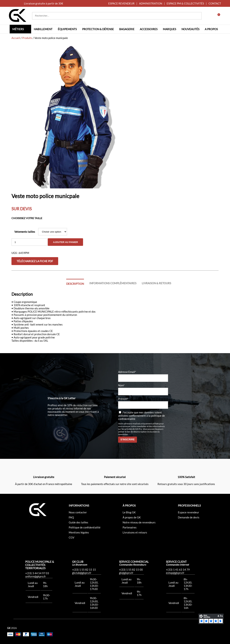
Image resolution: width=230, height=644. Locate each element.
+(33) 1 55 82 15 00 (131, 570)
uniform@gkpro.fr (36, 576)
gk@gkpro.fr (126, 573)
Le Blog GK (129, 512)
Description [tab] (75, 284)
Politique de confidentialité (85, 527)
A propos (211, 29)
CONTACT (215, 3)
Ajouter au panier (65, 242)
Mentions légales (79, 532)
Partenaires (130, 527)
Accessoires (149, 29)
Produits (27, 38)
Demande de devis (189, 517)
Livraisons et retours (135, 532)
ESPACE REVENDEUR (121, 3)
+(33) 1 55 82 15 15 (84, 570)
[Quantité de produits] (30, 242)
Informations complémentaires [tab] (113, 283)
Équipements (67, 29)
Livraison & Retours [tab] (156, 283)
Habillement (43, 29)
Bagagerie (127, 29)
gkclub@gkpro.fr (82, 573)
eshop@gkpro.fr (175, 573)
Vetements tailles (25, 232)
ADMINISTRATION (151, 3)
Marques (170, 29)
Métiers (18, 29)
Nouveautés (190, 29)
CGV (72, 537)
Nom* (121, 385)
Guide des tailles (78, 522)
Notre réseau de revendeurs (139, 522)
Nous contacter (78, 512)
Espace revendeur (188, 512)
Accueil (16, 38)
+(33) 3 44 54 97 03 (37, 573)
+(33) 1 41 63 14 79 (178, 570)
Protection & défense (98, 29)
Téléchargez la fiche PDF (35, 261)
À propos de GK (132, 517)
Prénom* (123, 399)
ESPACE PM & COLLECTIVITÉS (185, 3)
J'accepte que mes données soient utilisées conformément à (141, 416)
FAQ (71, 517)
